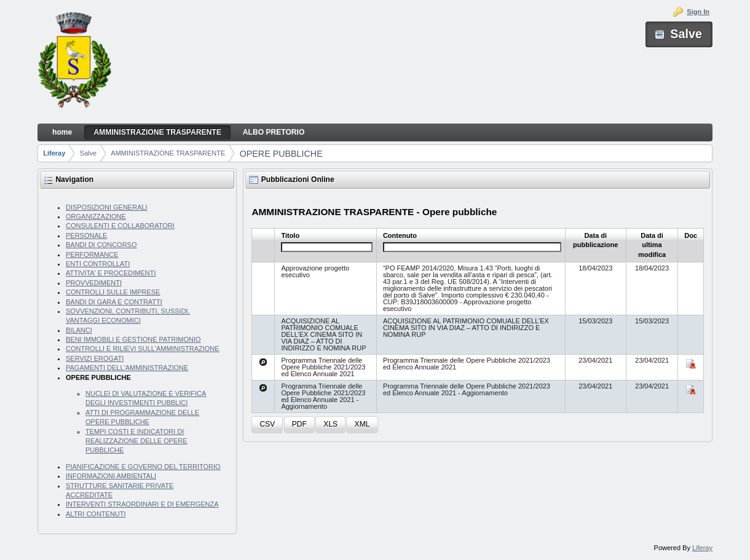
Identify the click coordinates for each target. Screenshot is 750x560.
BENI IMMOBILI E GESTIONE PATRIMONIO (133, 339)
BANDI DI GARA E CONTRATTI (114, 302)
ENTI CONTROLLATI (98, 264)
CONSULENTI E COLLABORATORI (120, 226)
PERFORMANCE (92, 254)
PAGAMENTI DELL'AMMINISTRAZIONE (127, 368)
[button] (267, 425)
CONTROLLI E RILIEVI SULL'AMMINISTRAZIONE (143, 349)
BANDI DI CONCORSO (101, 245)
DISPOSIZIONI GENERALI (107, 207)
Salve (89, 153)
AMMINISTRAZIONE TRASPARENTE (168, 153)
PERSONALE (86, 235)
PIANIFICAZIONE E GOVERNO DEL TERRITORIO (143, 467)
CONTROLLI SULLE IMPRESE (113, 292)
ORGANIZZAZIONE (96, 216)
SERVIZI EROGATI (95, 358)
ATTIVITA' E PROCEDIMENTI (111, 273)
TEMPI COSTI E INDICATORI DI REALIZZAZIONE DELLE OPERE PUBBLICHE (136, 441)
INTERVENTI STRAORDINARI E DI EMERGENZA (142, 504)
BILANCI (79, 330)
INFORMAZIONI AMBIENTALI (111, 476)
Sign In (698, 12)
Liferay (54, 153)
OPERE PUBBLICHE (281, 154)
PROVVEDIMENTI (94, 283)
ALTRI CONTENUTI (96, 514)
